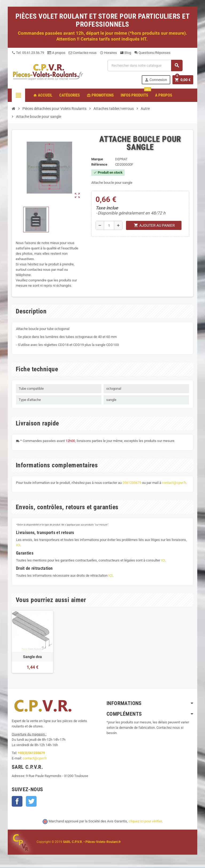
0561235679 (132, 483)
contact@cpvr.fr (174, 483)
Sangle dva (32, 657)
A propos (56, 53)
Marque (97, 159)
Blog (126, 53)
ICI (18, 545)
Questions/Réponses (152, 53)
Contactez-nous (83, 53)
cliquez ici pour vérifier (145, 821)
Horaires (108, 53)
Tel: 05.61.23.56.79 (28, 53)
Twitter (31, 801)
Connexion (156, 80)
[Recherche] (145, 65)
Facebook (17, 801)
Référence (99, 164)
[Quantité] (109, 225)
